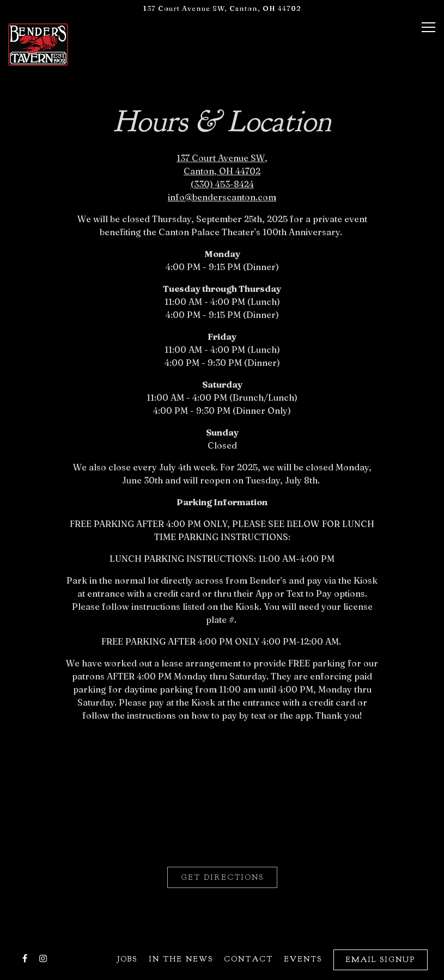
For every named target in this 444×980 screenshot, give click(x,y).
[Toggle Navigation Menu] (428, 27)
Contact (248, 959)
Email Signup (380, 959)
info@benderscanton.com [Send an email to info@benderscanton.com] (222, 197)
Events (303, 959)
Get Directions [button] (222, 877)
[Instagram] (43, 958)
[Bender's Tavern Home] (38, 44)
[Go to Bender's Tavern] (222, 8)
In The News (181, 959)
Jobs (127, 959)
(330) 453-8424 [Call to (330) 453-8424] (222, 184)
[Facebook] (25, 958)
